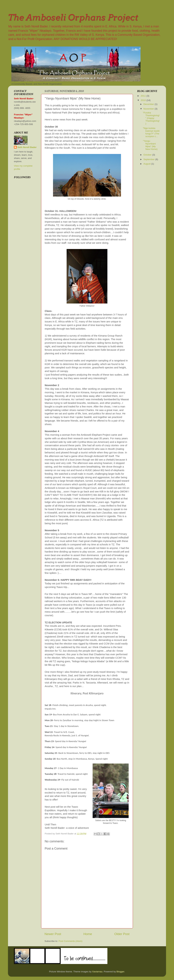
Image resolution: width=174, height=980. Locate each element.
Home (88, 934)
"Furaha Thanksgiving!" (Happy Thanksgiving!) (151, 118)
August (147, 164)
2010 (144, 100)
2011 (144, 96)
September (149, 159)
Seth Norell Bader (27, 147)
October (148, 155)
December (149, 104)
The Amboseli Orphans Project (73, 17)
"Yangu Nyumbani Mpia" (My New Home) (150, 145)
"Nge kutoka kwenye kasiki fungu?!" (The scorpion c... (151, 132)
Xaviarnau (97, 972)
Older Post (122, 934)
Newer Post (53, 934)
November (149, 109)
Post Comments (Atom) (71, 941)
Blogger (120, 972)
